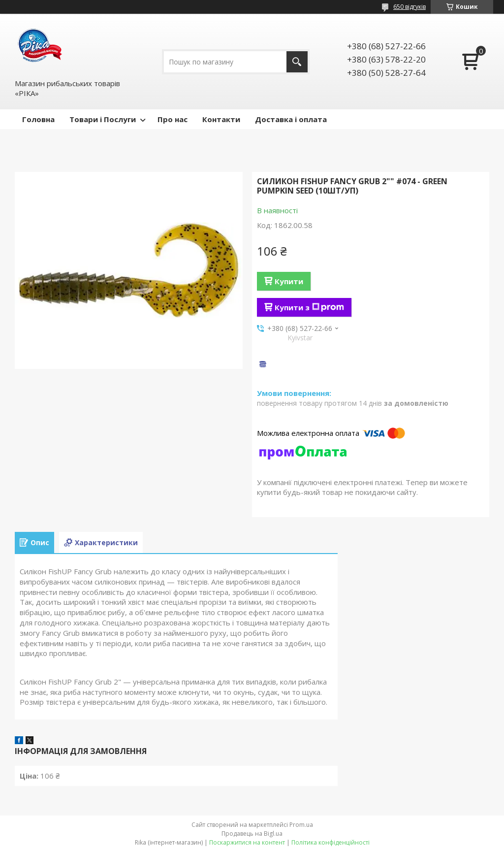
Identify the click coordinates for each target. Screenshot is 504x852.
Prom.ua (301, 825)
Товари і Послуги (103, 119)
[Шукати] (297, 62)
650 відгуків (409, 7)
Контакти (221, 119)
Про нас (173, 119)
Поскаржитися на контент (247, 842)
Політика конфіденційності (331, 842)
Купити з (309, 307)
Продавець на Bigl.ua (252, 834)
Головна (38, 119)
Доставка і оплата (291, 119)
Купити (289, 281)
